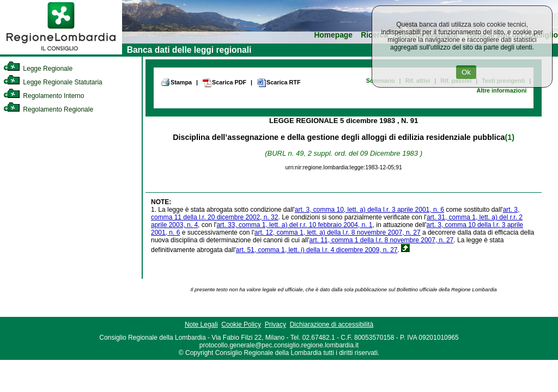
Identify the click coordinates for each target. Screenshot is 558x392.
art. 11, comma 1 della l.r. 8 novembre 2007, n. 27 (381, 240)
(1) (510, 137)
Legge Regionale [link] (38, 69)
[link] (61, 52)
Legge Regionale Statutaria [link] (53, 82)
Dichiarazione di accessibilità (332, 324)
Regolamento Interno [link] (44, 96)
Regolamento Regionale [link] (48, 109)
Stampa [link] (176, 82)
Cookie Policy (241, 324)
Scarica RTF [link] (278, 83)
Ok (466, 72)
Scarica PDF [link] (224, 83)
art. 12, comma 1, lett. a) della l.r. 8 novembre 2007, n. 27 (338, 232)
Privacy (275, 324)
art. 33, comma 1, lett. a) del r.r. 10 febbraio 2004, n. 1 (294, 225)
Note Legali (201, 324)
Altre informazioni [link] (501, 90)
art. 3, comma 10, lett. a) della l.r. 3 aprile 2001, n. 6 (369, 210)
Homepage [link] (333, 35)
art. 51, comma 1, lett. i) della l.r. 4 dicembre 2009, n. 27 (317, 250)
